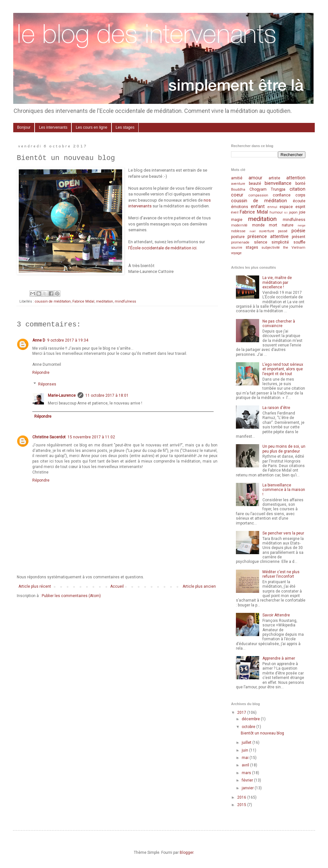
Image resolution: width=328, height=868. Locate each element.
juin (245, 750)
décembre (251, 719)
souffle (299, 242)
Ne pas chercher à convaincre (279, 324)
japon (293, 212)
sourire (237, 248)
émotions (240, 207)
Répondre (41, 373)
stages (252, 247)
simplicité (280, 242)
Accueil (117, 586)
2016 (242, 797)
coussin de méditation (53, 301)
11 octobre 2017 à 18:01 (107, 395)
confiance (282, 195)
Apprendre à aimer (279, 658)
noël (253, 231)
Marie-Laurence (62, 395)
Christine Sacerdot (49, 437)
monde (258, 225)
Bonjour (24, 127)
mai (246, 758)
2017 (242, 713)
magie (237, 220)
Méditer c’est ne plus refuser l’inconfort (281, 574)
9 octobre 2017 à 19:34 (68, 340)
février (248, 780)
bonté (300, 184)
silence (261, 242)
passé (283, 231)
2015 (242, 805)
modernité (239, 225)
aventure (238, 184)
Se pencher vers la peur (283, 533)
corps (300, 195)
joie (302, 212)
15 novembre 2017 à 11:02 (91, 437)
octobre (249, 727)
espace (286, 207)
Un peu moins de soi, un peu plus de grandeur (284, 449)
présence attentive (268, 237)
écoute (299, 201)
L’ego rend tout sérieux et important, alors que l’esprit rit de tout (283, 369)
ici (286, 212)
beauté (255, 184)
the (286, 248)
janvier (248, 788)
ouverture (267, 231)
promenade (240, 242)
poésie (298, 231)
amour (255, 178)
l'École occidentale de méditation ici (162, 248)
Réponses (47, 384)
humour (276, 212)
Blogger (186, 853)
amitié (237, 178)
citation (297, 189)
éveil (235, 212)
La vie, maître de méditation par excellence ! (277, 282)
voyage (236, 253)
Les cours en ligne (91, 127)
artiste (274, 178)
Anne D (39, 340)
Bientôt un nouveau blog (262, 733)
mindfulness (125, 301)
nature (288, 225)
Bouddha (238, 190)
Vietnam (298, 248)
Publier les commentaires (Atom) (71, 596)
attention (296, 178)
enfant (258, 207)
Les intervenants (53, 127)
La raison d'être (276, 408)
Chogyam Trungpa (267, 189)
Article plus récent (35, 586)
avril (246, 765)
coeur (237, 195)
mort (273, 225)
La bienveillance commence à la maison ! (284, 490)
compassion (258, 195)
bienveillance (278, 183)
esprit (300, 207)
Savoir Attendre (276, 615)
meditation (105, 301)
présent (299, 237)
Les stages (125, 127)
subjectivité (271, 248)
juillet (247, 743)
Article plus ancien (199, 586)
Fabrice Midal (83, 301)
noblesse (238, 231)
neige (302, 225)
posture (238, 237)
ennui (272, 207)
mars (247, 773)
